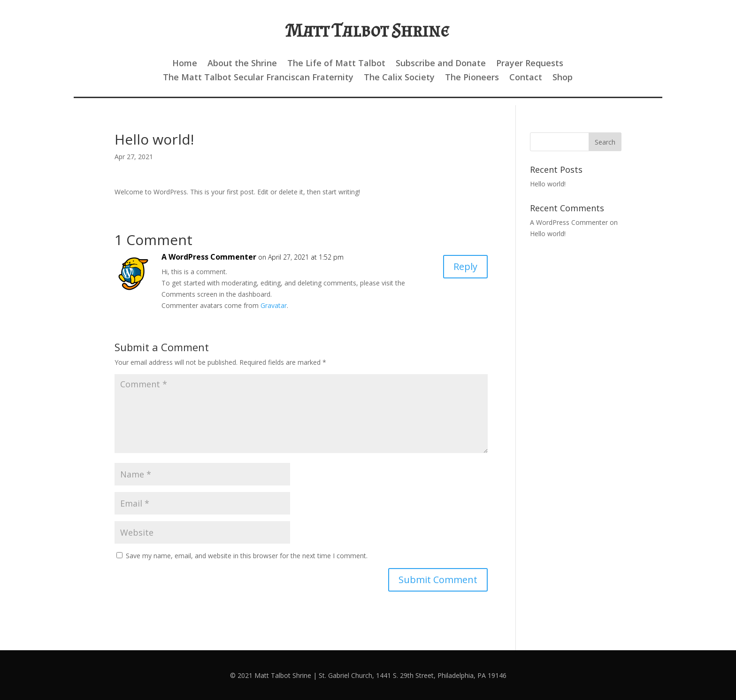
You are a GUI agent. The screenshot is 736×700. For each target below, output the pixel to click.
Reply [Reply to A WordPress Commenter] (465, 266)
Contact (526, 78)
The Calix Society (399, 78)
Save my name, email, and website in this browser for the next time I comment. (247, 556)
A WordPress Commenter (209, 257)
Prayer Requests (530, 64)
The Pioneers (472, 78)
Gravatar (274, 305)
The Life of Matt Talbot (336, 64)
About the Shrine (242, 64)
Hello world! (548, 184)
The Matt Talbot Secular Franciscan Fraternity (258, 78)
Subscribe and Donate (441, 64)
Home (185, 64)
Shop (563, 78)
